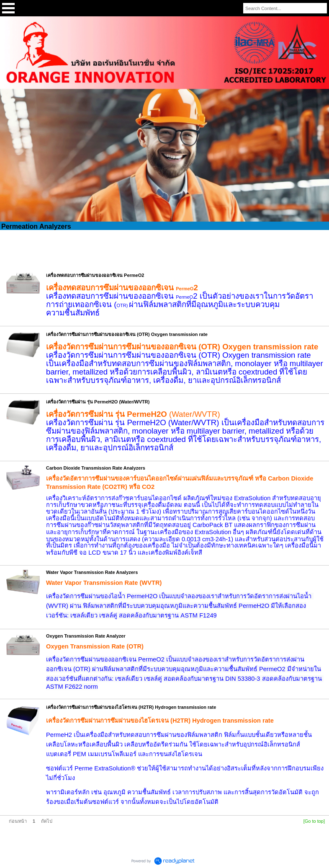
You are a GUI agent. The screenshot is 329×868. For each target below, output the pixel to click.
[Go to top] (314, 821)
